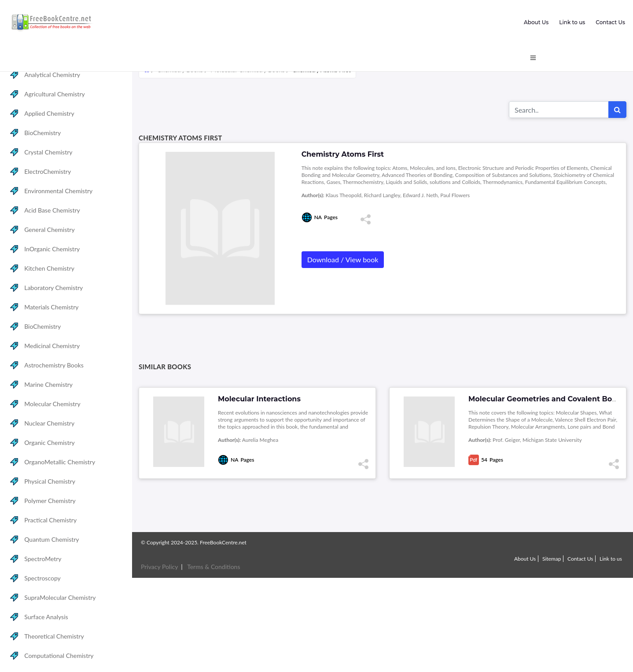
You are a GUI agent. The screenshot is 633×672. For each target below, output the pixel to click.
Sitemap (552, 559)
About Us (536, 22)
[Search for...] (559, 110)
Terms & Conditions (213, 567)
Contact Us (610, 22)
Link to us (572, 22)
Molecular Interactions (259, 399)
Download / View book (343, 259)
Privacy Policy (159, 567)
